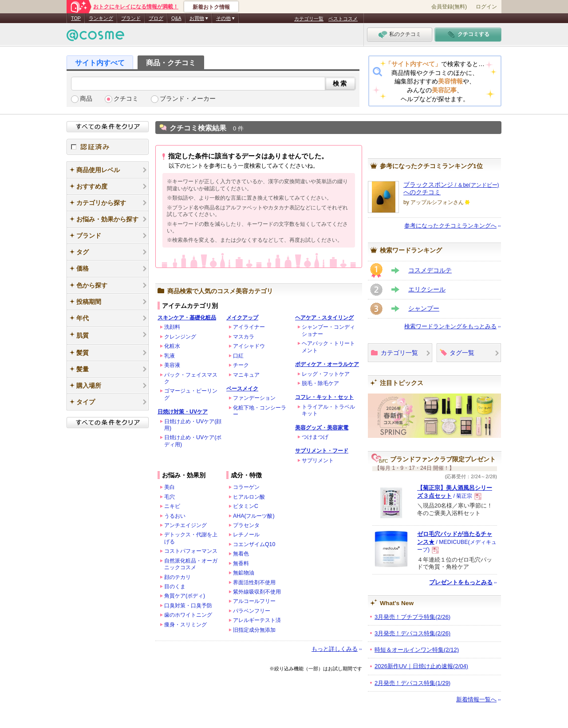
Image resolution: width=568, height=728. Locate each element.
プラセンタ (246, 525)
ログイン (486, 7)
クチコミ (126, 99)
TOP (76, 18)
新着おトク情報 (211, 7)
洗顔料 (172, 327)
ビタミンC (246, 506)
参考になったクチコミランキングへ (450, 226)
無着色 (241, 554)
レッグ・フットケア (326, 374)
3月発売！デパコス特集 (412, 633)
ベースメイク (242, 389)
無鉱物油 (244, 573)
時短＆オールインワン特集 (417, 650)
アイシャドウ (249, 346)
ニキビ (172, 506)
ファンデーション (254, 398)
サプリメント (318, 460)
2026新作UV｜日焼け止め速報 (421, 666)
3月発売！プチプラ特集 (412, 617)
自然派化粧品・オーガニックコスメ (191, 564)
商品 (86, 99)
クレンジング (180, 337)
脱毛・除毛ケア (320, 383)
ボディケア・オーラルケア (327, 364)
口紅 (238, 356)
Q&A (176, 18)
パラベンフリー (252, 611)
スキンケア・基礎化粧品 (187, 318)
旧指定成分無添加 (254, 630)
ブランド (131, 18)
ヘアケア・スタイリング (324, 318)
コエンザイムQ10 (254, 544)
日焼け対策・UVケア (183, 412)
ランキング (101, 18)
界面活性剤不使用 (254, 582)
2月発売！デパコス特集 (412, 683)
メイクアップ (242, 318)
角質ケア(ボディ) (185, 596)
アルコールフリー (254, 601)
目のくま (175, 586)
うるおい (175, 516)
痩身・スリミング (185, 625)
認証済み (108, 147)
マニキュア (246, 375)
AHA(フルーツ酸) (254, 516)
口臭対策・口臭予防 (188, 606)
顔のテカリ (177, 577)
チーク (241, 365)
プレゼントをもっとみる (461, 582)
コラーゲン (246, 487)
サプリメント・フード (322, 451)
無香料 (241, 563)
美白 (170, 487)
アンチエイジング (185, 525)
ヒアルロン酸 (249, 497)
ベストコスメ (343, 19)
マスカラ (244, 337)
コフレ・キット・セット (324, 397)
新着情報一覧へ (476, 699)
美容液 (172, 365)
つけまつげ (315, 437)
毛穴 (170, 497)
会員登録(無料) (449, 7)
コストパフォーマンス (191, 551)
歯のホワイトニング (188, 615)
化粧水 (172, 346)
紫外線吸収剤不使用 (257, 592)
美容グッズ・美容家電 (322, 428)
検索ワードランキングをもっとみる (450, 326)
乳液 (170, 356)
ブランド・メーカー (188, 99)
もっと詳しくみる (335, 649)
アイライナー (249, 327)
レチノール (246, 535)
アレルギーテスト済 (257, 620)
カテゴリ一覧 (309, 19)
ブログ (156, 18)
